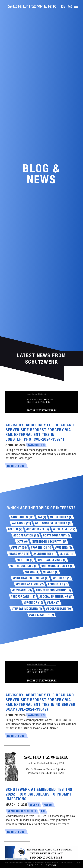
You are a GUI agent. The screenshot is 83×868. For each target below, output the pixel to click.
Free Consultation (42, 865)
